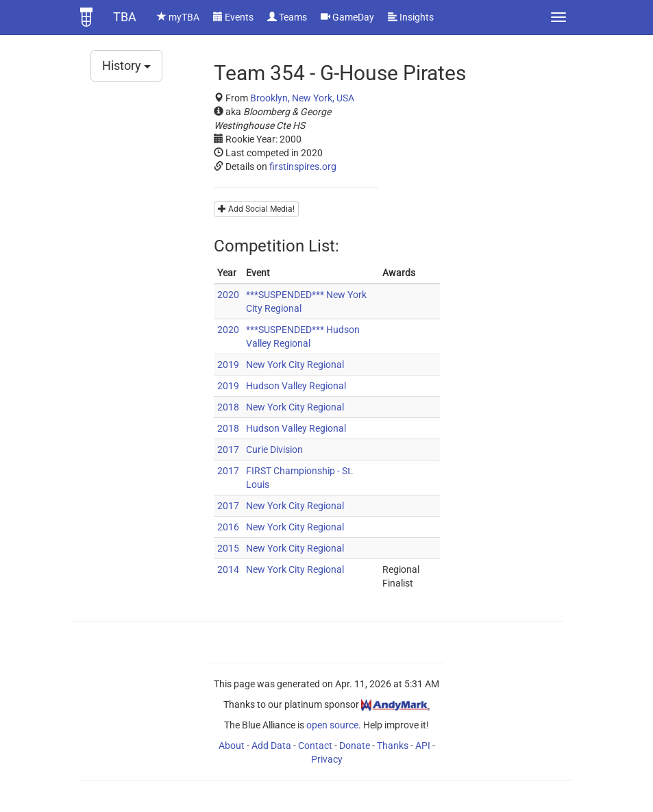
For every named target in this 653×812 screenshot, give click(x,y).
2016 (228, 527)
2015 (228, 548)
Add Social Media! (256, 209)
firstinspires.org (303, 167)
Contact (315, 746)
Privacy (327, 759)
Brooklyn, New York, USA (302, 98)
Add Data (271, 746)
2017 (228, 450)
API (423, 746)
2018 (228, 407)
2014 (228, 569)
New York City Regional (295, 365)
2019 (228, 365)
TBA (125, 17)
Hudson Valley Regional (296, 386)
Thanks (393, 746)
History (126, 65)
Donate (355, 746)
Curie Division (274, 450)
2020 (228, 295)
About (232, 746)
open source (332, 725)
